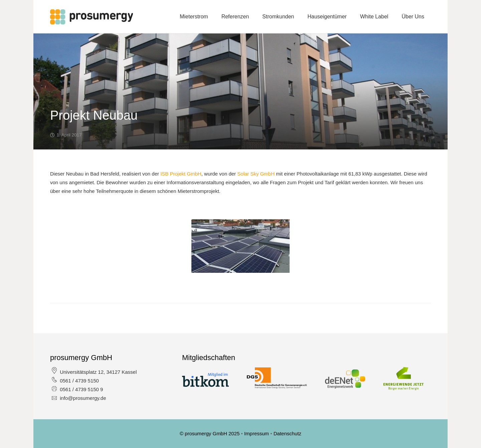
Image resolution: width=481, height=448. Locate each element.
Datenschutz (287, 433)
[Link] (92, 17)
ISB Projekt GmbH (181, 174)
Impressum (257, 433)
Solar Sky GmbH (256, 174)
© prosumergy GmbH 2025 (210, 433)
